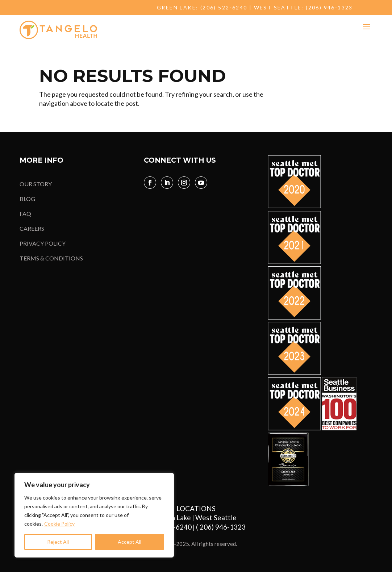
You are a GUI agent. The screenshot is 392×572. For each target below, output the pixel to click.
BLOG (27, 199)
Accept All (130, 542)
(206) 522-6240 (224, 7)
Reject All (58, 542)
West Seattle (216, 517)
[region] (94, 515)
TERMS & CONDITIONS (51, 258)
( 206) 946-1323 (222, 527)
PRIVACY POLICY (43, 243)
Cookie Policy (59, 524)
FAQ (25, 214)
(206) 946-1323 (329, 7)
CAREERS (32, 228)
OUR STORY (36, 184)
